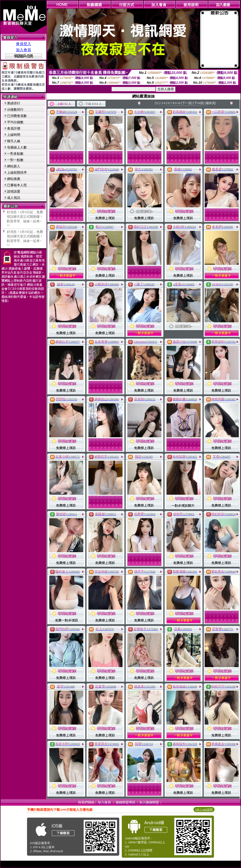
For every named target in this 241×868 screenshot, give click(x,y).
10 (179, 103)
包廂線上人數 (17, 147)
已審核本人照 (17, 185)
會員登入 (23, 44)
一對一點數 (15, 160)
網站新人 (14, 166)
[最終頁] (210, 103)
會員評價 (14, 128)
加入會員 (23, 50)
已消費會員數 (17, 116)
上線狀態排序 (17, 173)
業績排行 (14, 103)
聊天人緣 (14, 141)
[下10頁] (199, 103)
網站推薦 (14, 179)
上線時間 (14, 135)
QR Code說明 (204, 810)
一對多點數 (15, 154)
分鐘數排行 (15, 110)
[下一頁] (187, 103)
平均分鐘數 (15, 122)
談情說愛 (14, 191)
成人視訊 (14, 198)
